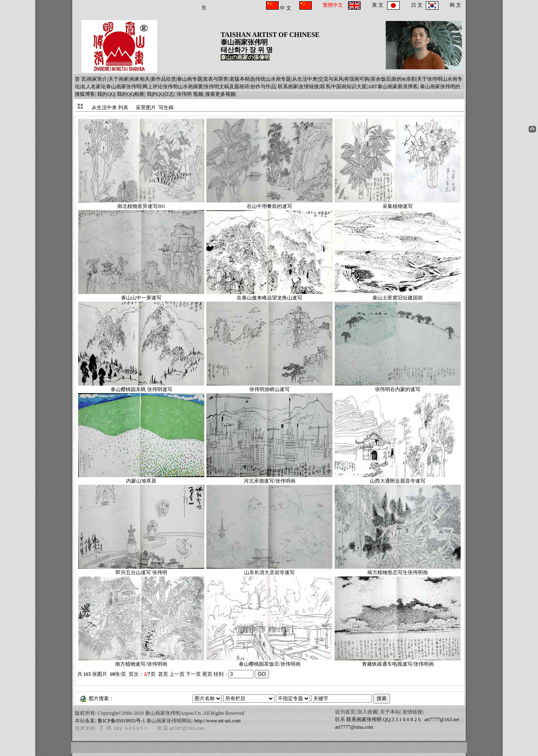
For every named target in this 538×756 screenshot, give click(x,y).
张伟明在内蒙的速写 (398, 387)
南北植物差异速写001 (141, 203)
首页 (163, 674)
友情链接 (309, 87)
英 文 (378, 5)
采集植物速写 (398, 203)
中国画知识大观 (349, 87)
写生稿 (166, 108)
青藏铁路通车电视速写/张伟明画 (398, 661)
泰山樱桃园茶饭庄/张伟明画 (269, 661)
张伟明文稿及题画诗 (227, 87)
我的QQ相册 (131, 94)
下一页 (193, 674)
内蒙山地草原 (141, 478)
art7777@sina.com (354, 727)
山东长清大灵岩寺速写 (269, 570)
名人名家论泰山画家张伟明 (111, 87)
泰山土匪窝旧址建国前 (398, 295)
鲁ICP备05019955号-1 (121, 721)
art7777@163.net (441, 719)
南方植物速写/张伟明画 (141, 661)
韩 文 (455, 5)
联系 (325, 87)
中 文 (285, 8)
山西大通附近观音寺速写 (398, 478)
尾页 (207, 674)
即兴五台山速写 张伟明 (141, 570)
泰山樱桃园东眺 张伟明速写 (141, 387)
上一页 (177, 674)
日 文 (417, 5)
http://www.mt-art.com (217, 721)
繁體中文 (333, 5)
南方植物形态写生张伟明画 (398, 570)
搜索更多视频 (220, 94)
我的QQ (106, 94)
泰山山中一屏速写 (141, 295)
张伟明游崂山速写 (269, 387)
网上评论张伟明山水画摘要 (173, 87)
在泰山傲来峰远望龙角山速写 (269, 295)
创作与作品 (263, 87)
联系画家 (288, 87)
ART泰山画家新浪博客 (393, 87)
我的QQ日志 (160, 94)
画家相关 (140, 79)
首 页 (80, 79)
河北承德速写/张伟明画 (269, 478)
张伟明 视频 (190, 94)
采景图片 (146, 108)
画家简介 (97, 79)
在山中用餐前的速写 (269, 203)
